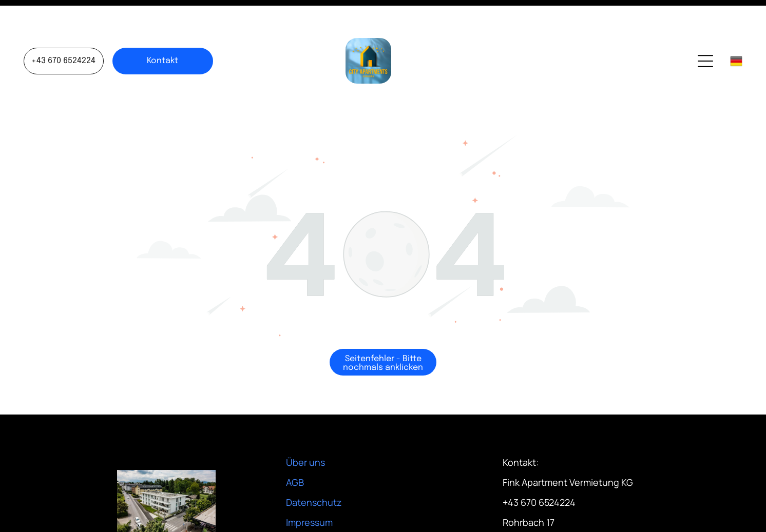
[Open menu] (705, 35)
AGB (295, 457)
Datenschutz (314, 477)
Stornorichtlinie (319, 517)
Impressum (309, 497)
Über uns (305, 437)
